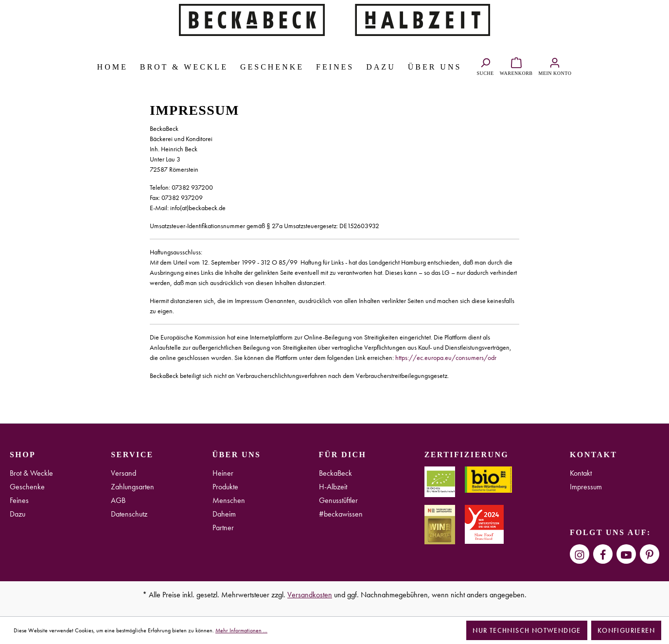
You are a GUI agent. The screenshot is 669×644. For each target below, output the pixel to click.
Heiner (223, 473)
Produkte (225, 487)
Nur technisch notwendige (527, 630)
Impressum (586, 487)
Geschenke (27, 487)
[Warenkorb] (516, 65)
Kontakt (581, 473)
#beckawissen (341, 514)
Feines (19, 500)
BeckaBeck (335, 473)
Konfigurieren (626, 630)
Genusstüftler (338, 500)
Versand (123, 473)
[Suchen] (485, 65)
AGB (118, 500)
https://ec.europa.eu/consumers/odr (446, 358)
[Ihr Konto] (555, 65)
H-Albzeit (333, 487)
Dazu (18, 514)
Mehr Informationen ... (241, 630)
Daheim (224, 514)
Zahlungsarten (132, 487)
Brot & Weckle (31, 473)
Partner (223, 528)
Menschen (229, 500)
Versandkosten (310, 595)
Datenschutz (129, 514)
